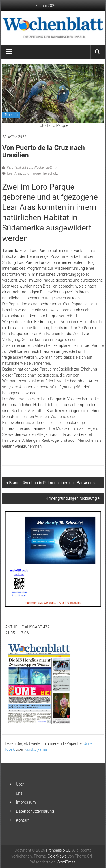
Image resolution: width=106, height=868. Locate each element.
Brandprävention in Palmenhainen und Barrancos (52, 483)
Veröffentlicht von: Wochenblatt (29, 167)
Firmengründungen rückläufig (71, 498)
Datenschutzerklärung (35, 811)
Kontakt (23, 820)
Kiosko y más (36, 749)
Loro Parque (32, 173)
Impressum (26, 802)
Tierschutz (50, 173)
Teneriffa (11, 115)
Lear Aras (14, 173)
